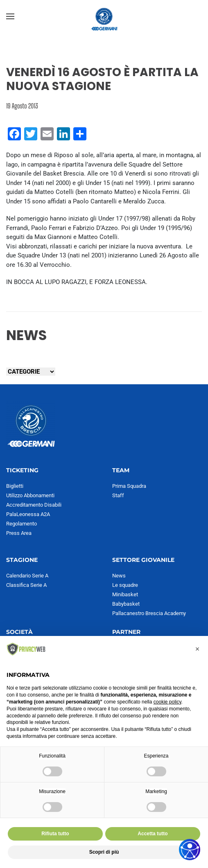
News (119, 576)
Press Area (19, 533)
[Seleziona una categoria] (31, 372)
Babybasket (126, 604)
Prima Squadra (129, 486)
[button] (10, 16)
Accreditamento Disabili (34, 505)
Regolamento (21, 524)
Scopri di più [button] (104, 852)
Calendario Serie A (27, 576)
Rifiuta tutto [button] (55, 834)
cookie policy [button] (167, 702)
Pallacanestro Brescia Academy (149, 613)
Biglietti (15, 486)
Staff (118, 495)
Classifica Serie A (26, 585)
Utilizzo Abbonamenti (30, 495)
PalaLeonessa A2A (28, 514)
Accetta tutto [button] (153, 834)
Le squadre (125, 585)
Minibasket (125, 594)
